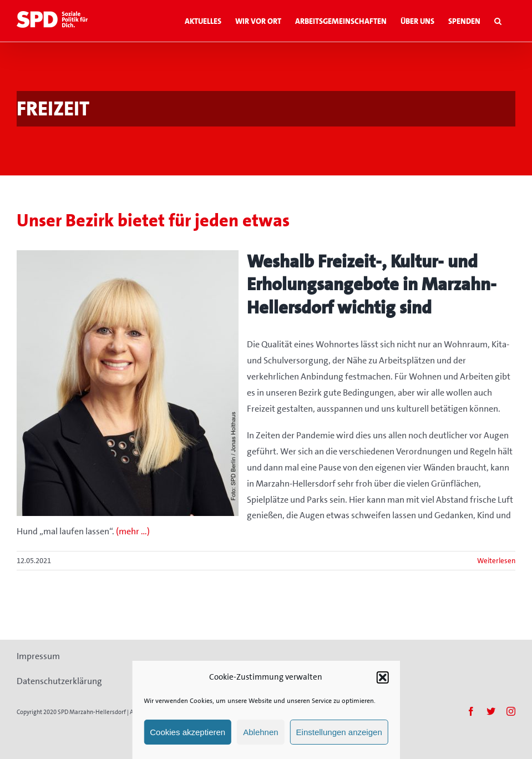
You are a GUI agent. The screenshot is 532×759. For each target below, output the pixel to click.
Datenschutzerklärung (59, 681)
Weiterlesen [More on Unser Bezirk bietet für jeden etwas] (496, 561)
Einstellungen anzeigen (339, 732)
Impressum (38, 656)
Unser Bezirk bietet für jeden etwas (153, 221)
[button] (383, 677)
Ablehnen (260, 732)
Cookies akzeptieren (188, 732)
